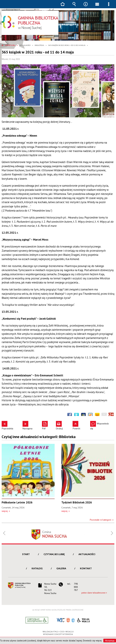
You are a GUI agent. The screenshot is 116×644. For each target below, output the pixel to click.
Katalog (37, 568)
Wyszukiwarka (74, 7)
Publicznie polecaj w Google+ (111, 415)
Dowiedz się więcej (92, 641)
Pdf (44, 425)
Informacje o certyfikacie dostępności (37, 620)
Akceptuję (110, 641)
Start (26, 554)
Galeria (61, 568)
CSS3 (73, 620)
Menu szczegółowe (109, 7)
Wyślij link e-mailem (104, 415)
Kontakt (86, 568)
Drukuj (59, 425)
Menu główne (97, 7)
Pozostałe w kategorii (101, 520)
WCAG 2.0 (83, 620)
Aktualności (87, 554)
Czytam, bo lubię (54, 554)
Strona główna (63, 7)
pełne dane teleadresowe (93, 593)
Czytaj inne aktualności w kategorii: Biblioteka (39, 437)
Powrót (76, 425)
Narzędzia (86, 7)
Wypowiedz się (99, 425)
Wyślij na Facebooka (70, 415)
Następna (27, 425)
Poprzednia (7, 425)
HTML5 (68, 620)
